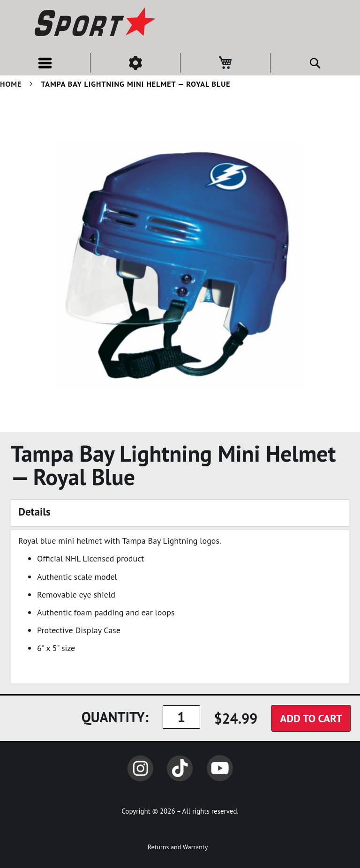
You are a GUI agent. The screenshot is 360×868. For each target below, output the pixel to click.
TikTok (180, 768)
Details (34, 512)
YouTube (220, 768)
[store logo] (94, 23)
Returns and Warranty (178, 847)
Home (11, 84)
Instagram (140, 768)
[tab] (180, 513)
